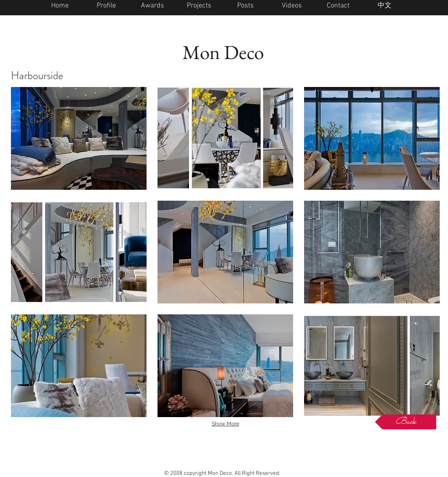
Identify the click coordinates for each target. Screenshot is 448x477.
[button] (79, 138)
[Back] (406, 422)
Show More (226, 424)
